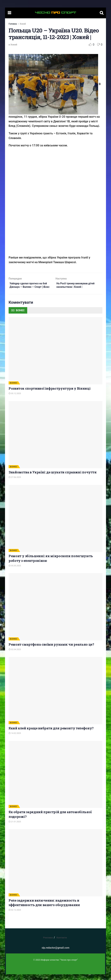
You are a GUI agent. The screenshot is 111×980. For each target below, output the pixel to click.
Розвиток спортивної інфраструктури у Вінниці (50, 394)
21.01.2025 (15, 827)
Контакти (62, 943)
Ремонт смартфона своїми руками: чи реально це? (51, 650)
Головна (13, 24)
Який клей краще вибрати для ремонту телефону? (51, 734)
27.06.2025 (15, 483)
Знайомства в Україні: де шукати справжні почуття (53, 478)
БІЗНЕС (14, 388)
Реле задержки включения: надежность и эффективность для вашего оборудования (44, 908)
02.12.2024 (15, 916)
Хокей (23, 24)
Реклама (48, 943)
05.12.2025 (15, 399)
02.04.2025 (15, 655)
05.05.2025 (15, 571)
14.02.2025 (15, 739)
